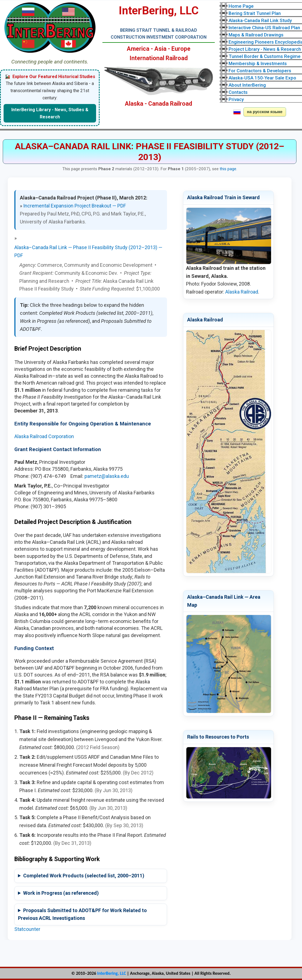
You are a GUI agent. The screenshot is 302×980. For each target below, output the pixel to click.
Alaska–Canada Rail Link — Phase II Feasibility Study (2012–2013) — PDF (88, 251)
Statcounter (27, 929)
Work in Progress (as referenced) (61, 893)
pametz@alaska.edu (107, 476)
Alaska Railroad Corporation (44, 436)
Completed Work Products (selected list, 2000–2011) (84, 876)
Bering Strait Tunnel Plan (255, 13)
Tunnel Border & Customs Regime (265, 56)
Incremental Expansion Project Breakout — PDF (75, 206)
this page (228, 169)
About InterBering (247, 85)
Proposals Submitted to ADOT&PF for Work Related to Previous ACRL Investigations (82, 914)
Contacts (238, 92)
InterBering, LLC (112, 973)
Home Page (241, 6)
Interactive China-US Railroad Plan (264, 28)
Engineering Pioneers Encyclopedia (265, 42)
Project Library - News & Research (265, 49)
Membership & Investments (258, 63)
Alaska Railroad (242, 292)
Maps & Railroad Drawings (256, 35)
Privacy (236, 99)
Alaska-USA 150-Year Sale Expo (262, 78)
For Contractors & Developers (260, 71)
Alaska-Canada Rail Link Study (260, 20)
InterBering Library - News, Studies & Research (50, 113)
